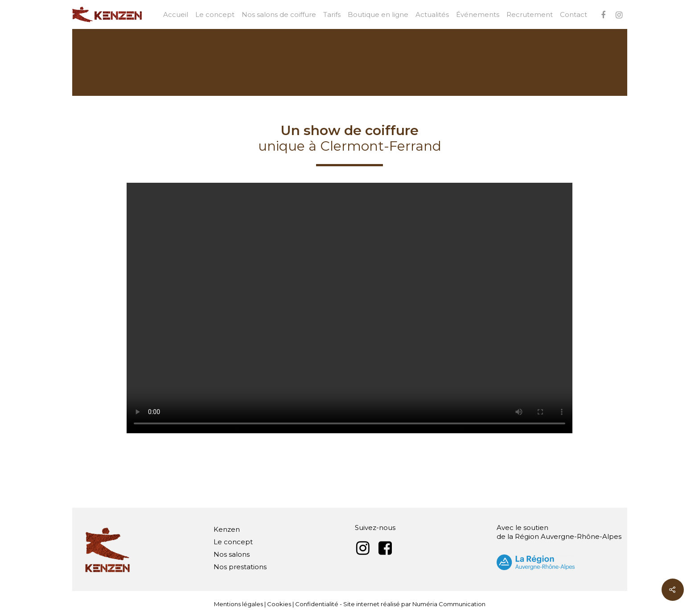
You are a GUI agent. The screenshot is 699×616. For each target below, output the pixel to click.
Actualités (432, 14)
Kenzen (227, 529)
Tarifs (332, 14)
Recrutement (530, 14)
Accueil (176, 14)
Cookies (279, 604)
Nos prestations (240, 567)
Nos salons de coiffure (279, 14)
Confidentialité (317, 604)
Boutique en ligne (378, 14)
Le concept (215, 14)
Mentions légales (238, 604)
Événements (478, 14)
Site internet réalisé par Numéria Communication (414, 604)
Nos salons (232, 554)
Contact (574, 14)
